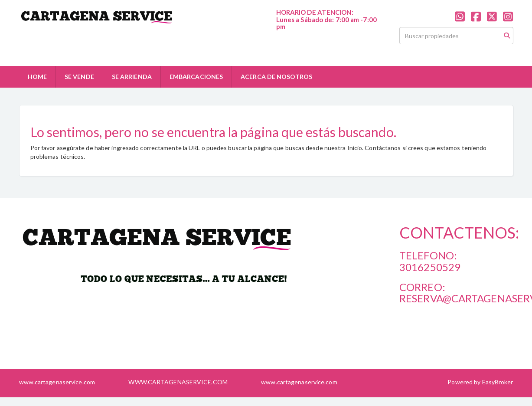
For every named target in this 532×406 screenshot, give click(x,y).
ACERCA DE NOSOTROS (276, 77)
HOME (37, 77)
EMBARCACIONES (196, 77)
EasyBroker (498, 382)
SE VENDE (79, 77)
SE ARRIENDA (132, 77)
